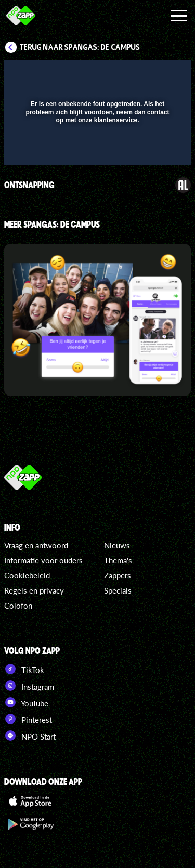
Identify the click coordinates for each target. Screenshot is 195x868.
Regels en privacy (34, 590)
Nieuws (117, 545)
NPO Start (30, 735)
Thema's (118, 560)
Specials (118, 590)
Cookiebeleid (27, 575)
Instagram (29, 686)
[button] (156, 74)
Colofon (18, 606)
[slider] (96, 152)
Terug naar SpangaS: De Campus (80, 47)
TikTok (24, 669)
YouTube (26, 702)
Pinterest (28, 719)
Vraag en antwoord (36, 545)
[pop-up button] (135, 74)
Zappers (118, 575)
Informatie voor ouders (43, 560)
